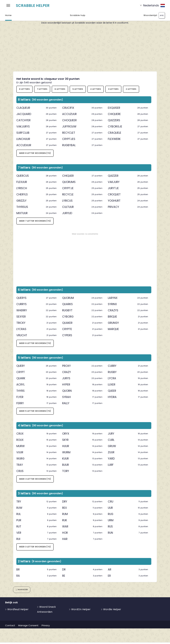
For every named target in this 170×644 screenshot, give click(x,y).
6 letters (60, 89)
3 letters (113, 89)
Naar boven (22, 590)
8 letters (24, 89)
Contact (10, 625)
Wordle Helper (111, 609)
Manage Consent (28, 625)
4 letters (96, 89)
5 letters (78, 89)
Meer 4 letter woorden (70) (35, 479)
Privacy (46, 625)
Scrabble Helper (33, 6)
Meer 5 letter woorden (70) (35, 411)
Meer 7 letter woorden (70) (35, 221)
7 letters (42, 89)
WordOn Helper (80, 609)
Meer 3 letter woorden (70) (35, 547)
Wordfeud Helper (17, 609)
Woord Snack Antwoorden (46, 609)
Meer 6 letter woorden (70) (35, 343)
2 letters (131, 89)
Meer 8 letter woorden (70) (35, 153)
